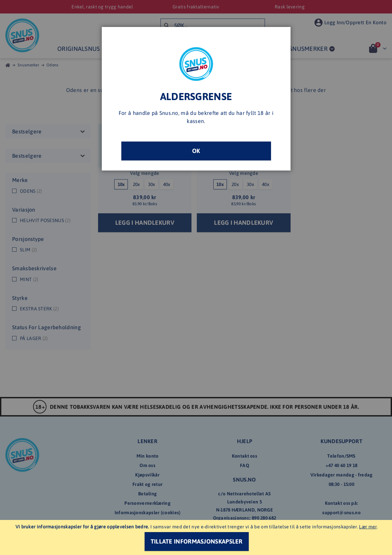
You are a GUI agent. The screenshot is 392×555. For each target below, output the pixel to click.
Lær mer (368, 527)
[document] (197, 537)
